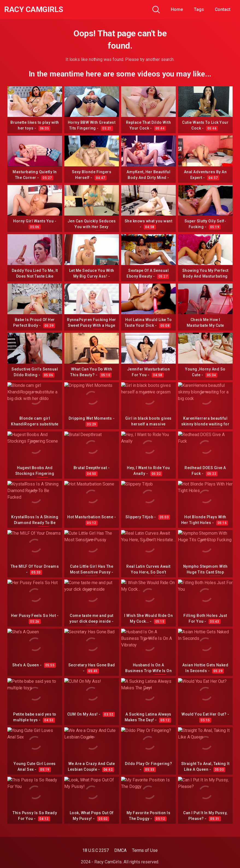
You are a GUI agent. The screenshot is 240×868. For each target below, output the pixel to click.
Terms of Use (145, 850)
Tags (199, 9)
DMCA (120, 850)
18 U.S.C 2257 (96, 850)
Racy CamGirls (34, 10)
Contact (223, 9)
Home (177, 9)
